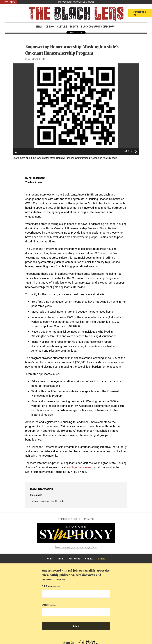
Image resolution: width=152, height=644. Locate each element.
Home (50, 558)
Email (45, 605)
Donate (102, 558)
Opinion (50, 26)
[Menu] (8, 2)
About (61, 558)
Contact (89, 558)
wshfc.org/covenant (79, 467)
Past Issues (74, 558)
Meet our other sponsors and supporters (75, 547)
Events (74, 26)
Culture (62, 26)
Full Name (47, 586)
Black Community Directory (98, 26)
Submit (76, 626)
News (39, 26)
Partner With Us (140, 13)
